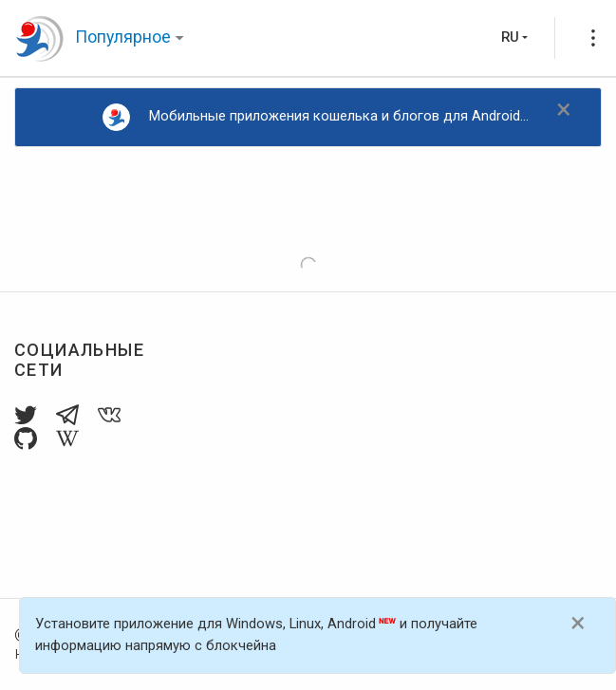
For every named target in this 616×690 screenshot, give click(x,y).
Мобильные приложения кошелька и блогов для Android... (316, 117)
